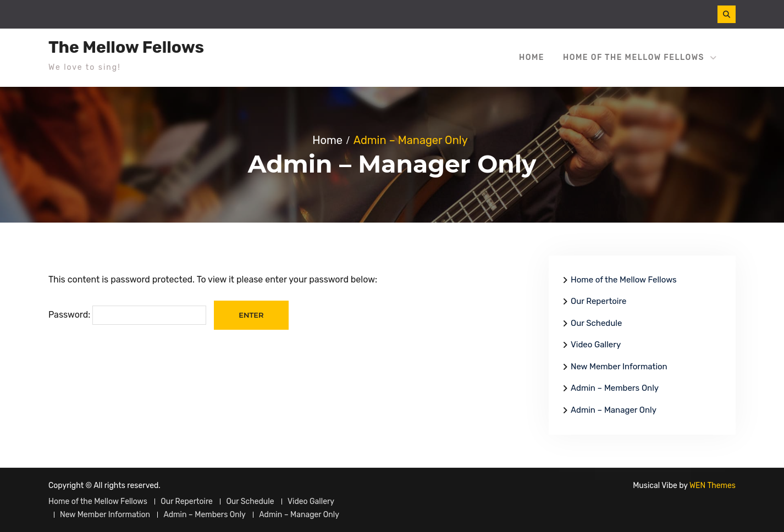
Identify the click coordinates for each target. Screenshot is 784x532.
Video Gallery (596, 345)
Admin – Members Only (615, 388)
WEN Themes (713, 486)
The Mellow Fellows (126, 47)
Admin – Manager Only (614, 410)
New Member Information (619, 367)
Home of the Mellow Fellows (634, 57)
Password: (127, 315)
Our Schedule (596, 323)
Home (532, 57)
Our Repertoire (598, 301)
